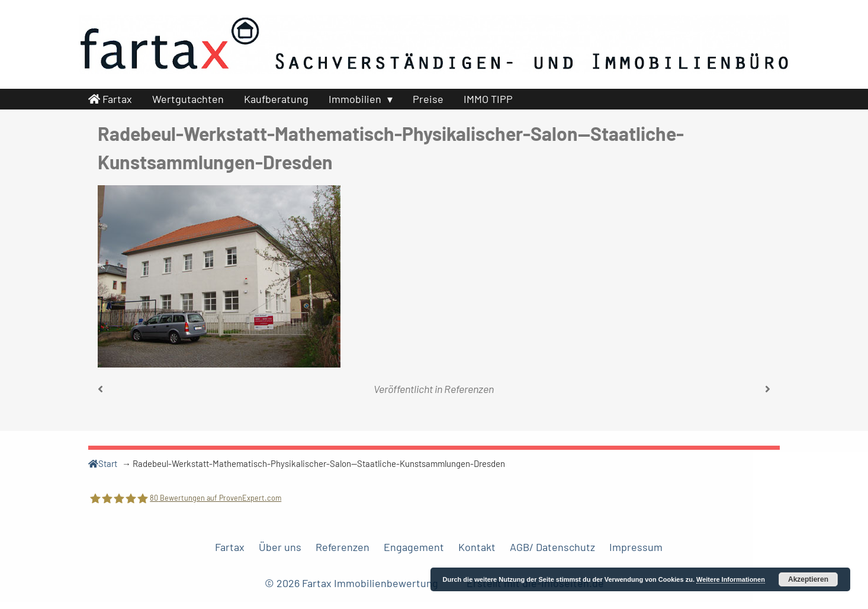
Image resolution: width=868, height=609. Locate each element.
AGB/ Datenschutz (552, 547)
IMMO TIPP (488, 99)
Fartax (110, 99)
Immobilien (355, 99)
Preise (428, 99)
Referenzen (469, 389)
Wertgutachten (188, 99)
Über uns (280, 547)
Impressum (636, 547)
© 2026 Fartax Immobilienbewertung (353, 583)
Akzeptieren (808, 579)
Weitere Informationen (731, 579)
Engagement (414, 547)
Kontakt (477, 547)
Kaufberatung (276, 99)
